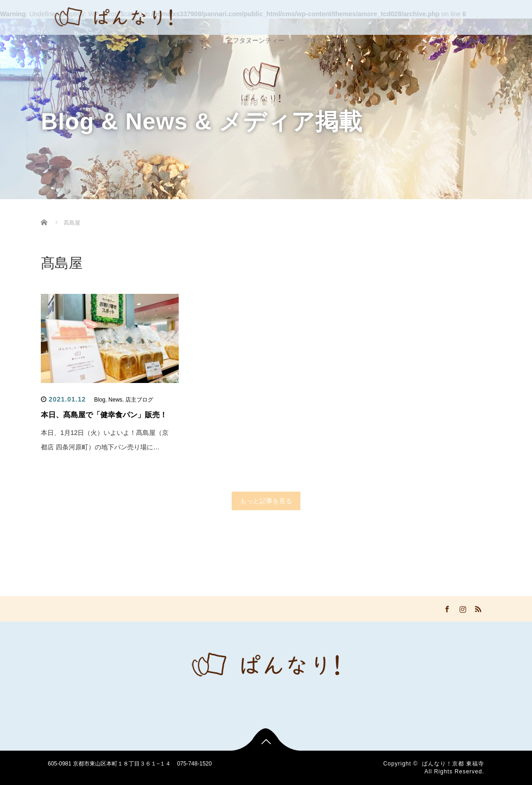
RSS (477, 608)
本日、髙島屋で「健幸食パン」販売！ (104, 415)
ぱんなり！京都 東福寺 (453, 764)
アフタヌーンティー (255, 40)
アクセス (354, 40)
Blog (100, 400)
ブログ (313, 40)
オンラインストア (412, 40)
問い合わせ (473, 40)
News (116, 400)
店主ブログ (139, 400)
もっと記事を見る (266, 501)
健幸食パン (191, 40)
